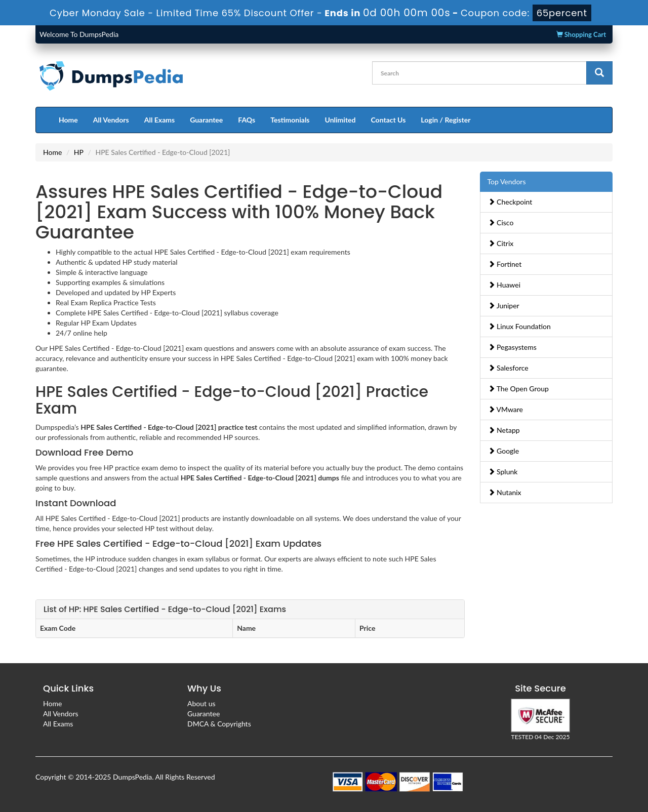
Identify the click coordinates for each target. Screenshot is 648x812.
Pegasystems (512, 347)
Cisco (501, 222)
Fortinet (505, 264)
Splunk (503, 472)
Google (504, 451)
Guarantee (206, 120)
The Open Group (518, 389)
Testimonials (290, 120)
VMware (506, 409)
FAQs (247, 120)
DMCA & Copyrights (219, 724)
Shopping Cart (581, 34)
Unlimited (340, 120)
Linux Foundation (519, 326)
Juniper (504, 306)
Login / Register (445, 120)
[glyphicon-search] (599, 73)
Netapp (504, 430)
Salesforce (508, 368)
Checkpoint (510, 202)
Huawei (504, 285)
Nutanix (505, 492)
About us (201, 703)
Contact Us (388, 120)
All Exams (159, 120)
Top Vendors (507, 181)
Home (68, 120)
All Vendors (111, 120)
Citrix (501, 243)
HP (79, 152)
